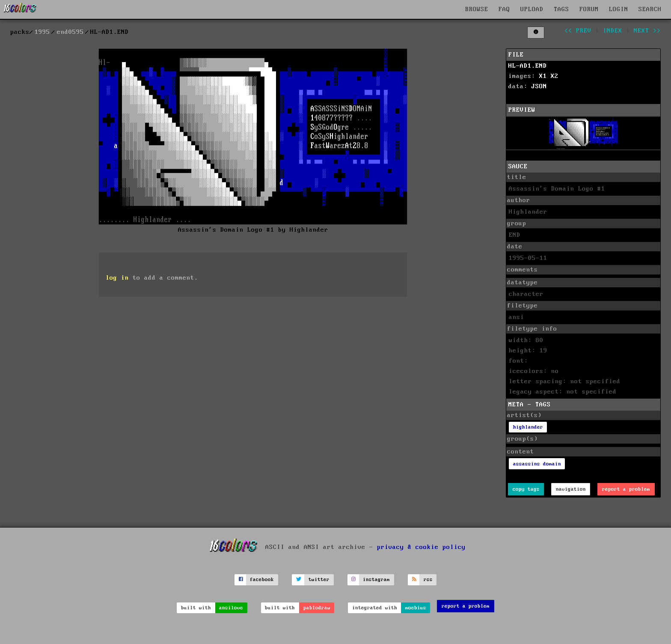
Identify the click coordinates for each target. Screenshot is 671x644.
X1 (543, 76)
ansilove (231, 608)
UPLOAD (532, 9)
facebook (262, 580)
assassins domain (537, 464)
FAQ (504, 9)
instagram (376, 580)
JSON (539, 86)
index (613, 31)
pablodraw (317, 608)
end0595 (70, 32)
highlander (528, 427)
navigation (571, 489)
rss (428, 580)
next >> (647, 31)
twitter (319, 580)
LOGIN (619, 9)
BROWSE (477, 9)
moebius (416, 608)
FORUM (589, 9)
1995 (42, 32)
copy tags (526, 489)
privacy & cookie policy (421, 547)
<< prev (578, 31)
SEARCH (650, 9)
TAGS (561, 9)
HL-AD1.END (528, 66)
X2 (555, 76)
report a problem (626, 489)
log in (117, 278)
